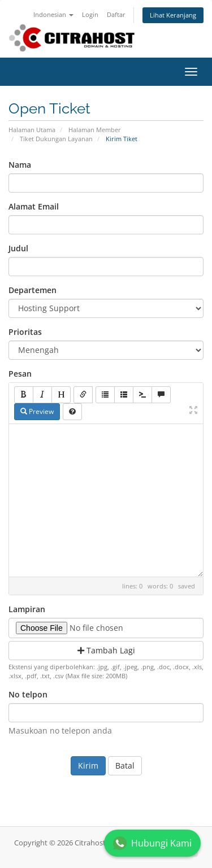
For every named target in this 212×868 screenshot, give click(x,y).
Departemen (33, 290)
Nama (20, 165)
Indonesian (53, 14)
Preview (37, 411)
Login (90, 14)
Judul (18, 248)
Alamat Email (34, 206)
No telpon (28, 694)
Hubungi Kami (152, 843)
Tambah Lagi (106, 650)
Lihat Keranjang (173, 15)
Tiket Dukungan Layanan (56, 139)
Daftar (116, 14)
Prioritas (25, 332)
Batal (125, 766)
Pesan (20, 374)
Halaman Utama (32, 130)
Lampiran (27, 609)
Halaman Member (95, 130)
